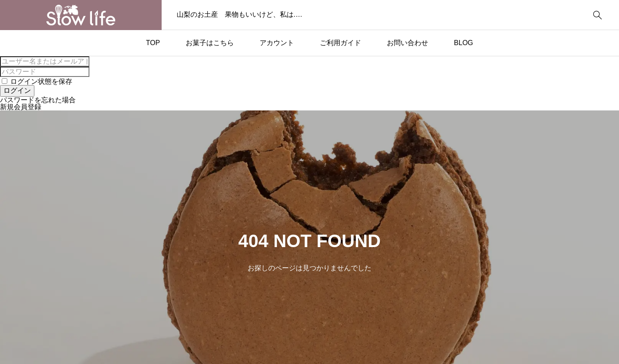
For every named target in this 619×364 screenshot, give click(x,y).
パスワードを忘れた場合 (38, 100)
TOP (153, 43)
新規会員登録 (21, 107)
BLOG (463, 43)
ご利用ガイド (340, 43)
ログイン (17, 90)
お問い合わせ (408, 43)
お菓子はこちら (210, 43)
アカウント (277, 43)
